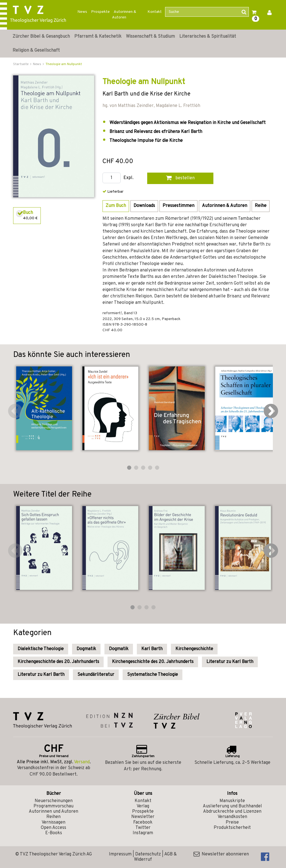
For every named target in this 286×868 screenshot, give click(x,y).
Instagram (143, 833)
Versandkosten (232, 817)
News (82, 12)
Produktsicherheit (232, 828)
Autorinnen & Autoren (124, 15)
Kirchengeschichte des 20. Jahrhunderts (58, 662)
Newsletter (143, 817)
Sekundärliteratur (96, 675)
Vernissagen (53, 822)
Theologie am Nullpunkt (64, 64)
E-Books (54, 833)
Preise (232, 822)
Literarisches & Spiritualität (208, 37)
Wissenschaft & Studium (150, 37)
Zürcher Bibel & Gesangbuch (41, 37)
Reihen (53, 817)
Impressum (120, 854)
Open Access (53, 828)
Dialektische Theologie (41, 649)
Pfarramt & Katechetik (98, 37)
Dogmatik (86, 649)
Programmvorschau (53, 806)
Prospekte (100, 12)
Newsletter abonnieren (221, 854)
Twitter (143, 828)
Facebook (143, 822)
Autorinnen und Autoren (53, 812)
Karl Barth (152, 649)
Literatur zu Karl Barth (230, 662)
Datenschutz (148, 854)
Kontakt (155, 12)
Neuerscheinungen (54, 801)
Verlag (143, 806)
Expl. (128, 178)
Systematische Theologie (152, 675)
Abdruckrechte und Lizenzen (232, 812)
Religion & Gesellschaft (36, 51)
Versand (82, 762)
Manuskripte (232, 801)
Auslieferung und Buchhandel (232, 806)
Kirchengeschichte (194, 649)
